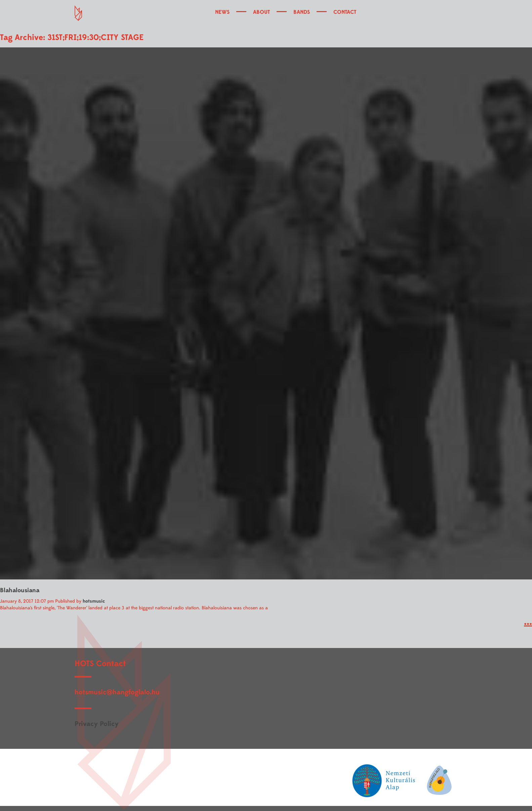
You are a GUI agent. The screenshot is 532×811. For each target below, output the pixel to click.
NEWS (222, 12)
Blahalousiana (20, 590)
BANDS (302, 12)
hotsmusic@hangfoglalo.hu (117, 692)
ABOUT (261, 12)
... (528, 622)
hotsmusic (94, 601)
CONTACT (345, 12)
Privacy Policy (97, 724)
